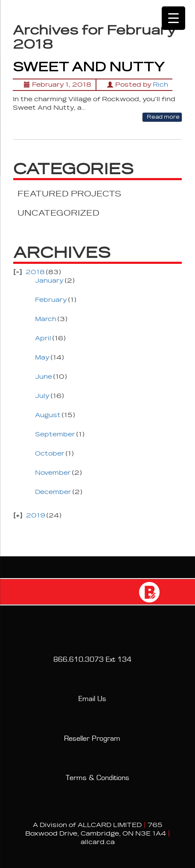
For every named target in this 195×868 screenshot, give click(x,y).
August (48, 415)
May (42, 358)
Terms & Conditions (97, 778)
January (49, 281)
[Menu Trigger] (173, 18)
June (44, 377)
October (50, 454)
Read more (162, 117)
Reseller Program (92, 739)
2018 (35, 272)
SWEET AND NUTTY (89, 67)
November (53, 473)
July (42, 396)
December (53, 492)
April (43, 338)
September (55, 434)
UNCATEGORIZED (58, 213)
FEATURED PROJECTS (69, 194)
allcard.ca (98, 842)
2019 (36, 516)
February (51, 300)
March (46, 319)
